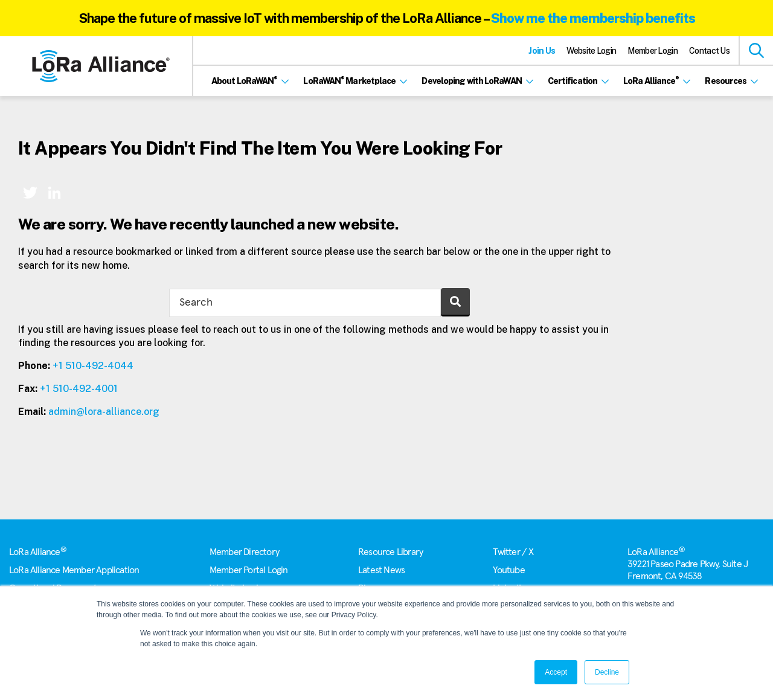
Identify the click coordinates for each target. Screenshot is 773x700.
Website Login (591, 51)
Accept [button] (556, 672)
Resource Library (390, 552)
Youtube (508, 570)
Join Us (542, 51)
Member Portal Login (249, 570)
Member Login (653, 51)
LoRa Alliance (38, 552)
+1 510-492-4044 (93, 366)
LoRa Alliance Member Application (74, 570)
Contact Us (709, 51)
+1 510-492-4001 (79, 389)
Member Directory (244, 552)
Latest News (381, 570)
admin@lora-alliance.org (104, 412)
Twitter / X (513, 552)
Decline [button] (607, 672)
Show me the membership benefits (593, 18)
